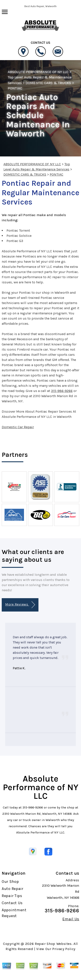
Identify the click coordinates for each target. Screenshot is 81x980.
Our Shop (10, 882)
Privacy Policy (64, 949)
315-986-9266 (62, 391)
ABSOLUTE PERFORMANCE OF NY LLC (38, 72)
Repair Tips (12, 896)
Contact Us (12, 903)
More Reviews (20, 605)
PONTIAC (15, 88)
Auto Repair (13, 889)
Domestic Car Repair (18, 427)
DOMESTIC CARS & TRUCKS (48, 83)
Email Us (71, 919)
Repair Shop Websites (53, 944)
